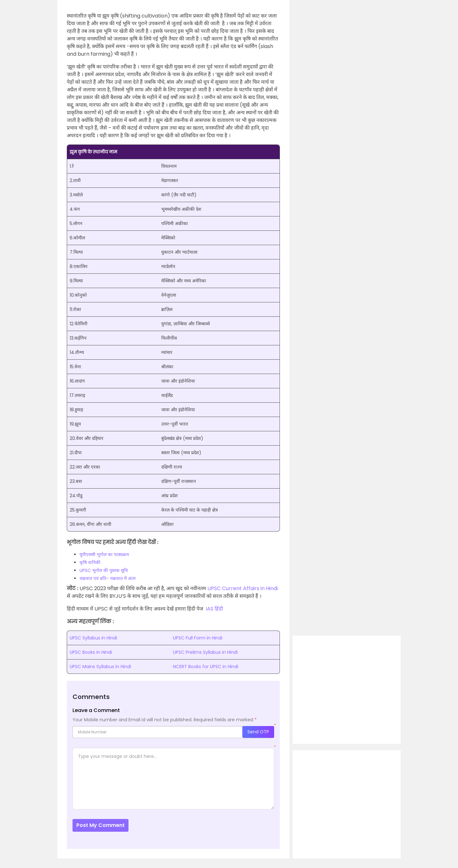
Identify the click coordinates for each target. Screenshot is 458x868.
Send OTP (258, 732)
